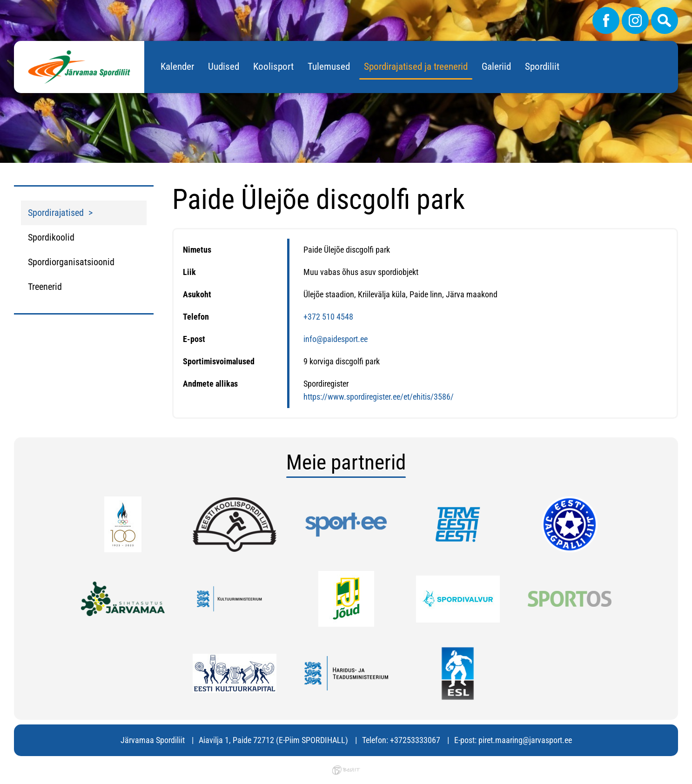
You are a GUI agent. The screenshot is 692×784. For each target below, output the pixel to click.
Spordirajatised (56, 213)
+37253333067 (415, 740)
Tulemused (329, 67)
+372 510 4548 (328, 317)
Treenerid (45, 287)
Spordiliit (542, 67)
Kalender (177, 67)
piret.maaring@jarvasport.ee (525, 740)
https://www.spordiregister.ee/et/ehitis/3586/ (379, 397)
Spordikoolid (51, 237)
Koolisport (273, 67)
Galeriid (496, 67)
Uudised (224, 67)
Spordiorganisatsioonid (71, 262)
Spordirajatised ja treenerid (416, 67)
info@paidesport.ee (336, 339)
